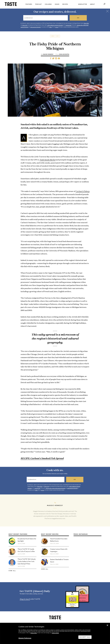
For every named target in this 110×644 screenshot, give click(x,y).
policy (51, 27)
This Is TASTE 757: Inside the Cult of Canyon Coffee (26, 550)
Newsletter (83, 4)
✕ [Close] (107, 625)
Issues (57, 4)
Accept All (85, 637)
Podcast (38, 4)
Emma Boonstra (64, 54)
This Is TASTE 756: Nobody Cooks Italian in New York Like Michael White (27, 561)
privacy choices (55, 633)
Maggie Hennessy (48, 54)
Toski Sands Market (47, 160)
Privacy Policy (34, 633)
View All (12, 571)
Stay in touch (25, 599)
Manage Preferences (25, 638)
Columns (48, 4)
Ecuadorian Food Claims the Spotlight (27, 540)
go (78, 18)
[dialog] (55, 633)
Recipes (65, 4)
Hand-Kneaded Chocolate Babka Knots (59, 540)
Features (29, 4)
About (92, 4)
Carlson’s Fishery (83, 191)
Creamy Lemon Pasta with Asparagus (59, 550)
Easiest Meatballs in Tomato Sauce (59, 560)
